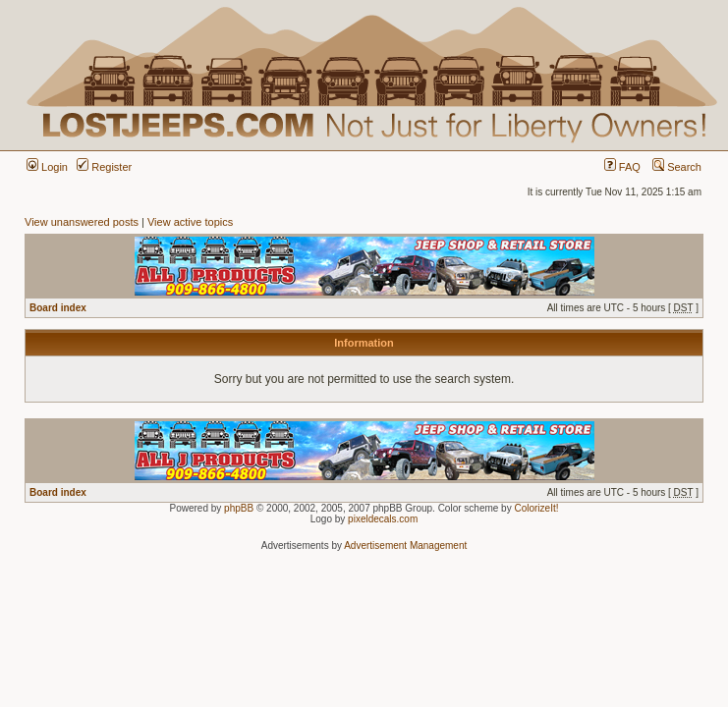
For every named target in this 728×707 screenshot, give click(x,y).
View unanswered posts (82, 222)
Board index (58, 308)
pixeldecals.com (383, 519)
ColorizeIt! (536, 508)
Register (104, 167)
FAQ (622, 167)
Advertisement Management (405, 545)
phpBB (239, 508)
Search (677, 167)
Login (47, 167)
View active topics (190, 222)
